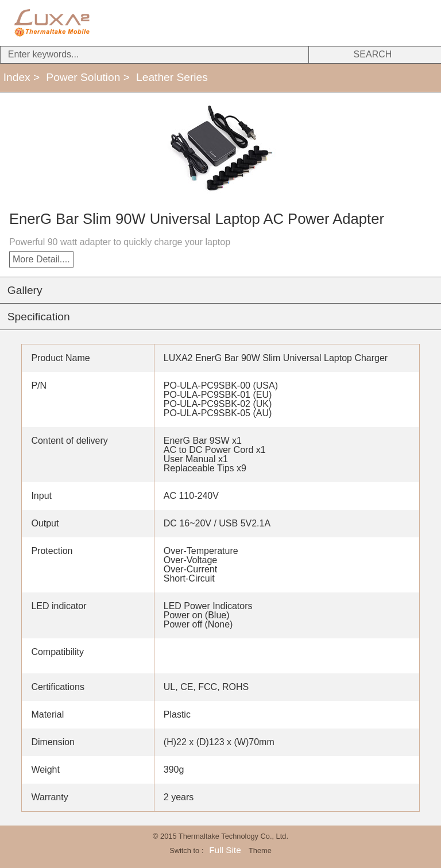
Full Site (225, 850)
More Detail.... (41, 259)
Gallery (25, 290)
